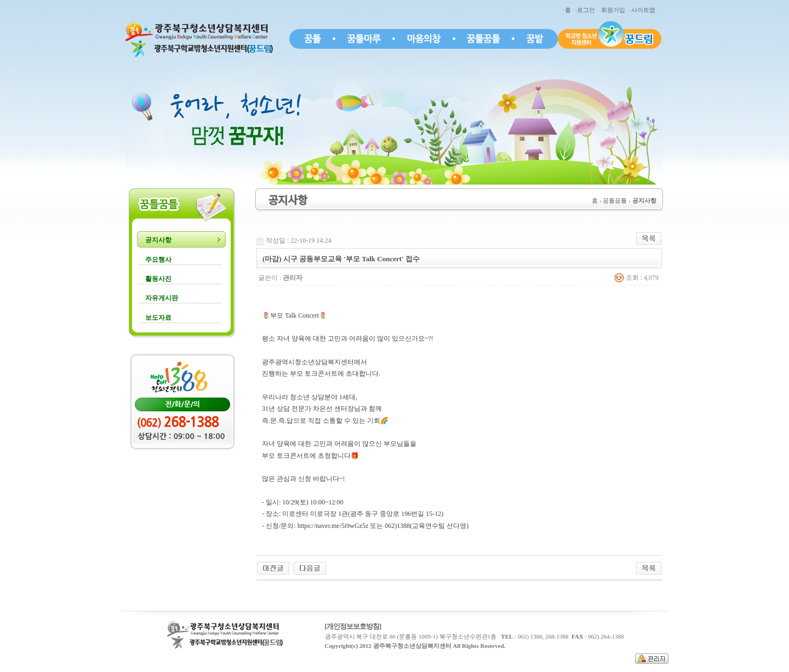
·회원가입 (614, 10)
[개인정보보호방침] (353, 626)
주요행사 (158, 260)
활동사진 (158, 279)
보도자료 (158, 318)
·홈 (568, 10)
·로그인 (587, 10)
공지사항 (158, 240)
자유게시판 (162, 298)
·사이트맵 (644, 10)
